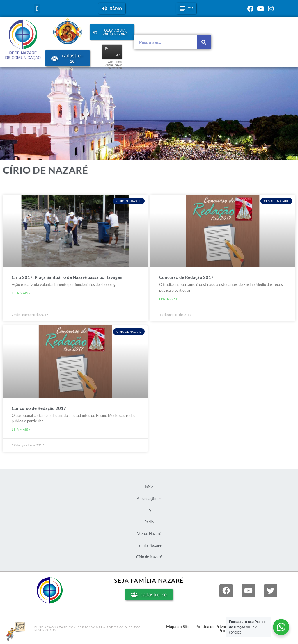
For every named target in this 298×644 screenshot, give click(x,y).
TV (149, 510)
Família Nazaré (149, 545)
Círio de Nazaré (149, 557)
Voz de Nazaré (149, 533)
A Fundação (149, 498)
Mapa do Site (178, 626)
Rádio (149, 522)
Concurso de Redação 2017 (186, 277)
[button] (37, 9)
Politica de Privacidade (216, 626)
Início (149, 487)
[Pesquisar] (204, 42)
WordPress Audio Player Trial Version (114, 65)
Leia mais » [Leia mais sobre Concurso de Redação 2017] (168, 299)
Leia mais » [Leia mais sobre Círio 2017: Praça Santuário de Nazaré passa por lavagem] (21, 293)
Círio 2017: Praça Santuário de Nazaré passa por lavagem (68, 277)
